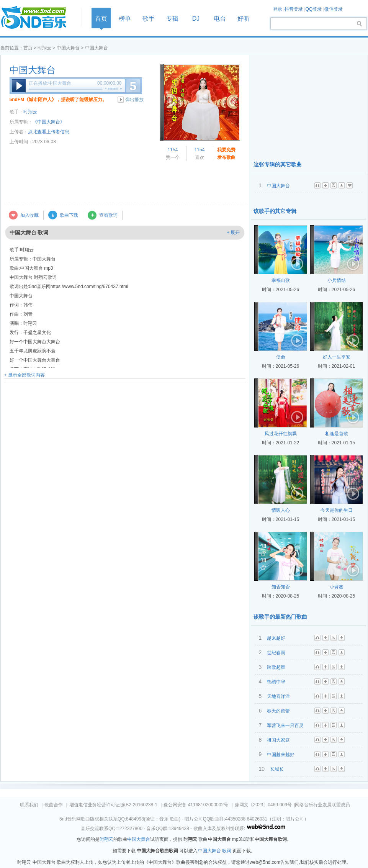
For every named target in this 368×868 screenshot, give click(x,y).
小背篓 (337, 587)
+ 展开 (233, 233)
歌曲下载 (69, 215)
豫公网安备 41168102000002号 (196, 805)
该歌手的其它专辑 (275, 211)
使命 (281, 357)
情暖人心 (281, 510)
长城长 (277, 769)
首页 (39, 18)
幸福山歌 (281, 280)
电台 (220, 19)
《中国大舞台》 (49, 122)
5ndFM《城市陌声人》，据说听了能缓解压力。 (58, 100)
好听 (244, 19)
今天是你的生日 (337, 510)
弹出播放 (134, 100)
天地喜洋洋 (278, 696)
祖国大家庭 (278, 740)
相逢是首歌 (337, 434)
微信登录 (334, 9)
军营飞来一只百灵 (285, 726)
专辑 (172, 19)
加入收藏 (29, 215)
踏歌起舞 (276, 667)
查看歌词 (108, 215)
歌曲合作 (54, 805)
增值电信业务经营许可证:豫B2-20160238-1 (113, 805)
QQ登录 (313, 9)
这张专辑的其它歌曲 (278, 164)
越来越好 (276, 638)
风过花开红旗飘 (281, 434)
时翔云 (44, 48)
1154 (173, 150)
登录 (278, 9)
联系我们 (29, 805)
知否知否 (281, 587)
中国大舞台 (68, 48)
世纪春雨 (276, 653)
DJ (196, 19)
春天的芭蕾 (278, 711)
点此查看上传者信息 (49, 132)
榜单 (125, 19)
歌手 (149, 19)
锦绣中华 (276, 682)
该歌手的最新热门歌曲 (280, 617)
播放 (19, 86)
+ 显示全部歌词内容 (25, 375)
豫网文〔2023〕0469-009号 (263, 805)
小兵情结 (337, 280)
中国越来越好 (281, 755)
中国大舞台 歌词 (215, 851)
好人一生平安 (337, 357)
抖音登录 (294, 9)
